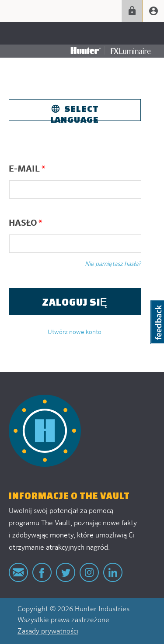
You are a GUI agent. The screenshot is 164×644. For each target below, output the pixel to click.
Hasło (26, 223)
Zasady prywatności (48, 632)
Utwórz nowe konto (75, 332)
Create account (154, 11)
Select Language (75, 112)
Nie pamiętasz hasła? (113, 264)
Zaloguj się (132, 11)
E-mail (27, 169)
